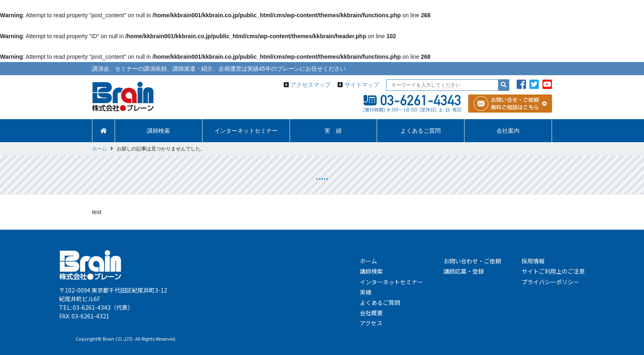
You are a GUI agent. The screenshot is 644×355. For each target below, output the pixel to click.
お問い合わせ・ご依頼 (472, 261)
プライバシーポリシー (550, 282)
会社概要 (371, 313)
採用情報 (533, 261)
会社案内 (508, 131)
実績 (366, 292)
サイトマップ (362, 85)
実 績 (333, 131)
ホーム (368, 261)
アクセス (371, 323)
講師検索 (159, 131)
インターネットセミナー (246, 131)
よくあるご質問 (421, 131)
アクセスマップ (310, 85)
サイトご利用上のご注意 (553, 271)
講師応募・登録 (464, 271)
